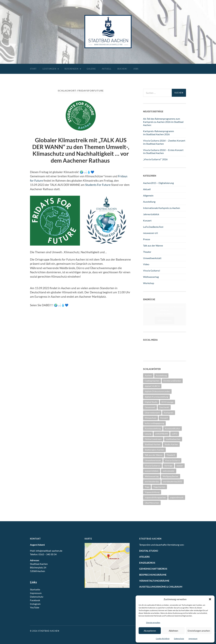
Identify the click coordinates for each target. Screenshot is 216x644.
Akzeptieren (150, 631)
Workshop (149, 283)
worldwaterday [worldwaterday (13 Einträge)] (152, 481)
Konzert (147, 220)
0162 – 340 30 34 (48, 554)
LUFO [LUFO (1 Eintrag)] (175, 434)
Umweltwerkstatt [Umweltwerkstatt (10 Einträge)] (153, 460)
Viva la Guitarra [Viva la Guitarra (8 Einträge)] (172, 460)
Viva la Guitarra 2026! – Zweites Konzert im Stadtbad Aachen (164, 142)
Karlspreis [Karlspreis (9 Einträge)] (169, 413)
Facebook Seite (151, 349)
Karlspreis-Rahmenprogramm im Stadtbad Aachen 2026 (158, 133)
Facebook (35, 600)
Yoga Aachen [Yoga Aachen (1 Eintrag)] (159, 487)
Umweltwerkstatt (152, 258)
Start (33, 69)
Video (146, 264)
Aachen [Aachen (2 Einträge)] (148, 375)
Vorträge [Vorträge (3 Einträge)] (168, 466)
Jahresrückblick (151, 214)
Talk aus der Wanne (153, 245)
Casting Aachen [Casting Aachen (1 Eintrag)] (152, 381)
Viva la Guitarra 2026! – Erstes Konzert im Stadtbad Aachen (163, 152)
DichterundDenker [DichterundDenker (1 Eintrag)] (172, 381)
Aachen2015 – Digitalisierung (158, 183)
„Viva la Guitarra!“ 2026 (155, 159)
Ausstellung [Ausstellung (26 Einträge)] (161, 375)
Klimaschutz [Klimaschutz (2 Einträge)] (151, 418)
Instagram (148, 353)
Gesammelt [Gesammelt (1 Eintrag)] (150, 407)
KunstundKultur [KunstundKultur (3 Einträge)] (172, 428)
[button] (210, 599)
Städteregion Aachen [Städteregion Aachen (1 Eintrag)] (154, 450)
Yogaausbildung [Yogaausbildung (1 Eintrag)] (152, 492)
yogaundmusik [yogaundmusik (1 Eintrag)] (177, 497)
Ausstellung (149, 202)
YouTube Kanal (151, 346)
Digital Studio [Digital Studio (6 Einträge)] (151, 402)
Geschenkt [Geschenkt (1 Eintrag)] (164, 407)
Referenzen (71, 69)
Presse (147, 239)
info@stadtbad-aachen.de (49, 551)
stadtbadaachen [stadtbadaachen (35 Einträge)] (173, 439)
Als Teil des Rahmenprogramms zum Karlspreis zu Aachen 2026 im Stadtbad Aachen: (163, 122)
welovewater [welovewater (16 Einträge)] (169, 471)
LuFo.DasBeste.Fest (153, 227)
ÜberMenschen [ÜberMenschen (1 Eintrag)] (152, 503)
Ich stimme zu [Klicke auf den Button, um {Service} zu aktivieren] (165, 320)
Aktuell (107, 69)
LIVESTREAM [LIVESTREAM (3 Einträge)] (162, 434)
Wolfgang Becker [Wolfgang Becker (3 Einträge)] (171, 476)
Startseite (35, 589)
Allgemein (148, 195)
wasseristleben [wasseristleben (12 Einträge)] (152, 471)
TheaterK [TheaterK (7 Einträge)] (171, 455)
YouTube (35, 607)
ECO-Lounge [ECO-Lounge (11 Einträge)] (167, 402)
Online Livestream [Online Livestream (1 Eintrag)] (153, 439)
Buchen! (122, 69)
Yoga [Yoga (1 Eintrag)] (147, 487)
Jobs (136, 69)
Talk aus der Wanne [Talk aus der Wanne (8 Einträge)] (154, 455)
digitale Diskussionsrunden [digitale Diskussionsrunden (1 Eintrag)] (157, 391)
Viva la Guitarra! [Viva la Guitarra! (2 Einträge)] (152, 466)
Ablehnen (173, 631)
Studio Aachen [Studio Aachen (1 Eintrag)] (171, 444)
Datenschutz (179, 639)
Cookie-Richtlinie (163, 639)
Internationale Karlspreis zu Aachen (162, 208)
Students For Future (98, 185)
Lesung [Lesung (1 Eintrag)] (148, 434)
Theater (147, 252)
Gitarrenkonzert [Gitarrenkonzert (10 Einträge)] (152, 413)
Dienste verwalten (153, 623)
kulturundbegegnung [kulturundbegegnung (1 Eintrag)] (154, 423)
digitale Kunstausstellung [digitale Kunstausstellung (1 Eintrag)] (156, 397)
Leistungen (49, 69)
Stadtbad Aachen (49, 631)
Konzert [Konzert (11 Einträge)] (164, 418)
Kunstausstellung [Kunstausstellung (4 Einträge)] (153, 428)
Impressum (193, 639)
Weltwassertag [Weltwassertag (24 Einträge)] (152, 476)
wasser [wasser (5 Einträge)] (180, 466)
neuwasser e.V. (151, 233)
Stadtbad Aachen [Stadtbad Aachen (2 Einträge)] (153, 444)
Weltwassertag (151, 277)
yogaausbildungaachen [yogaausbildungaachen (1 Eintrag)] (155, 497)
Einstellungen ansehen (199, 631)
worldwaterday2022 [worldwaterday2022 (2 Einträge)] (173, 481)
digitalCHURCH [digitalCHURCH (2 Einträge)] (152, 386)
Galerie (91, 69)
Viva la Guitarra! (152, 270)
